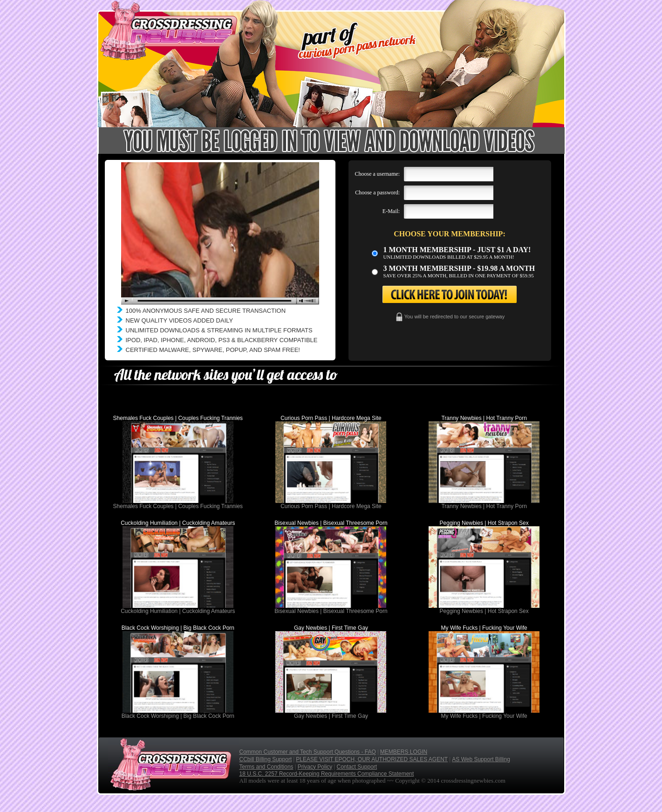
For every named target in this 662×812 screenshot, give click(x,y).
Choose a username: (378, 174)
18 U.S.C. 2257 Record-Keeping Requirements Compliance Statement (327, 774)
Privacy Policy (315, 767)
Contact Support (357, 767)
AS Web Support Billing (481, 759)
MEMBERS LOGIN (404, 752)
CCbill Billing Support (266, 759)
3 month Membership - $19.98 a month (459, 268)
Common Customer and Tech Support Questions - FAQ (308, 752)
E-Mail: (391, 211)
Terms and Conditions (266, 767)
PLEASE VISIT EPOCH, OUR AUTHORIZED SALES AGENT (372, 759)
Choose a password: (377, 193)
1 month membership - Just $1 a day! (457, 250)
